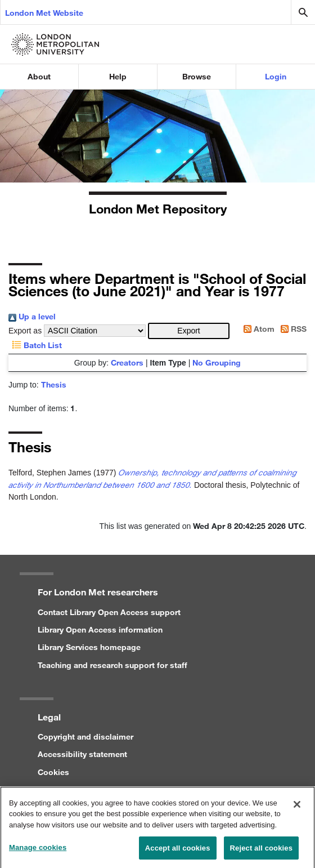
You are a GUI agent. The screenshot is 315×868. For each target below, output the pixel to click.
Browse (197, 76)
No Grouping (217, 362)
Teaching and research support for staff (112, 665)
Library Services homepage (89, 647)
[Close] (297, 808)
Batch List (35, 345)
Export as (25, 331)
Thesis (54, 384)
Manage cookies (38, 851)
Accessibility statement (82, 754)
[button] (189, 331)
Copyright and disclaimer (85, 736)
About (39, 76)
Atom (257, 329)
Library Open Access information (100, 629)
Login (276, 76)
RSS (292, 329)
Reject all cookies (261, 851)
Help (118, 76)
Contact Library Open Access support (109, 612)
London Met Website (44, 13)
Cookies (53, 772)
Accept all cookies (178, 851)
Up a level (32, 316)
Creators (127, 362)
